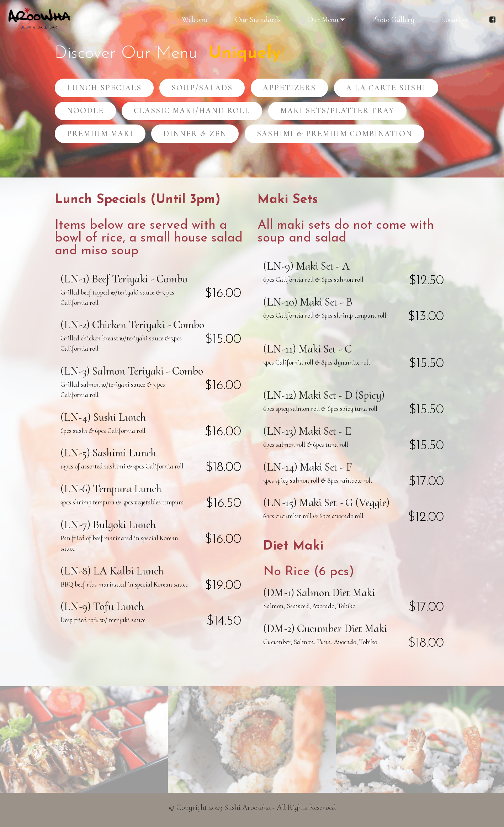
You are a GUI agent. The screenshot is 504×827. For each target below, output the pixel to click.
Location (454, 19)
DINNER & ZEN (195, 134)
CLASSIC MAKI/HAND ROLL (192, 110)
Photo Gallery (393, 19)
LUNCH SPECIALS (104, 88)
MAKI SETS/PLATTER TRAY (337, 110)
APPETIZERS (289, 88)
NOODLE (85, 110)
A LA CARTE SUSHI (386, 88)
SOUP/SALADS (202, 88)
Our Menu (323, 19)
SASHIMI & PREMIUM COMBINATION (335, 134)
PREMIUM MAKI (100, 134)
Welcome (195, 19)
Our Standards (258, 19)
